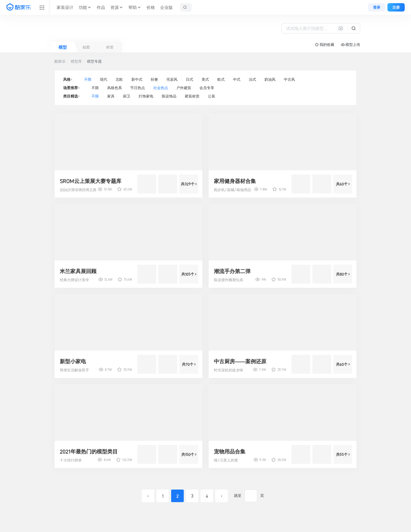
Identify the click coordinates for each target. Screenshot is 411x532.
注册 (396, 7)
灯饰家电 (146, 96)
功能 (83, 7)
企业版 (166, 7)
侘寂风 (172, 79)
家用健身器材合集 (235, 181)
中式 (237, 79)
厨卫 (127, 96)
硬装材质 (192, 96)
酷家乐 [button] (60, 61)
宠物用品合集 (230, 452)
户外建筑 (184, 88)
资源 (115, 7)
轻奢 (154, 79)
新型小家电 (73, 361)
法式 (252, 79)
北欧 (119, 79)
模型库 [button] (76, 61)
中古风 (289, 79)
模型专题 (94, 61)
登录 (377, 7)
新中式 (137, 79)
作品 (101, 7)
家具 (111, 96)
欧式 (221, 79)
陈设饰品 (169, 96)
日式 (190, 79)
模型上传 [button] (351, 45)
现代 (104, 79)
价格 (151, 7)
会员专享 (207, 88)
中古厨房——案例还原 (240, 361)
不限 (88, 79)
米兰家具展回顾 (78, 271)
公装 (212, 96)
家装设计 (65, 7)
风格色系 (115, 88)
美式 (205, 79)
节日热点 (138, 88)
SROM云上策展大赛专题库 (91, 181)
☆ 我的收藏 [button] (325, 45)
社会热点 (161, 88)
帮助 (133, 7)
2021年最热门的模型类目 (89, 452)
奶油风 (270, 79)
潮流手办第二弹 (232, 271)
